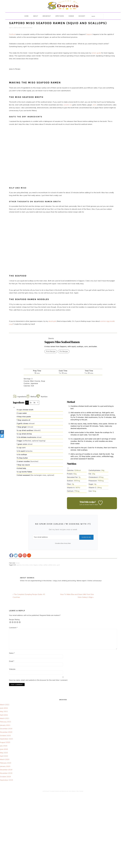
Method (31, 397)
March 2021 (5, 718)
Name (12, 653)
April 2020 (4, 756)
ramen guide (96, 53)
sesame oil (68, 105)
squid (58, 565)
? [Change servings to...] (38, 403)
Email (12, 661)
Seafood (12, 34)
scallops (41, 565)
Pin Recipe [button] (64, 351)
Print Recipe (51, 351)
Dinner (18, 563)
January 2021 (5, 725)
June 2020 (4, 749)
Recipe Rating (14, 619)
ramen (31, 565)
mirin (95, 105)
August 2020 (5, 742)
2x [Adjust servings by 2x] (31, 403)
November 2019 (6, 773)
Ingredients (20, 397)
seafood (45, 565)
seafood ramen (52, 565)
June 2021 (4, 708)
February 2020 (6, 763)
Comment (13, 628)
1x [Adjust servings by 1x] (27, 403)
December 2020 (6, 729)
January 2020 (5, 766)
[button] (14, 407)
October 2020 (5, 735)
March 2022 (5, 705)
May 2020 (4, 753)
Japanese (19, 565)
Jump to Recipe (15, 69)
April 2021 (4, 715)
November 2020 (6, 732)
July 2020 (4, 746)
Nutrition (42, 397)
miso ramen (25, 565)
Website (12, 669)
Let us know (84, 504)
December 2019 (6, 770)
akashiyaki (52, 321)
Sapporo (89, 34)
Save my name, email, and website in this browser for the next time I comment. (38, 680)
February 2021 (6, 722)
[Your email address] (55, 537)
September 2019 (6, 780)
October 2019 (5, 777)
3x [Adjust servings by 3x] (34, 403)
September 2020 (6, 739)
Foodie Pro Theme (77, 791)
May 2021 (4, 711)
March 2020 (5, 759)
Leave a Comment (28, 28)
